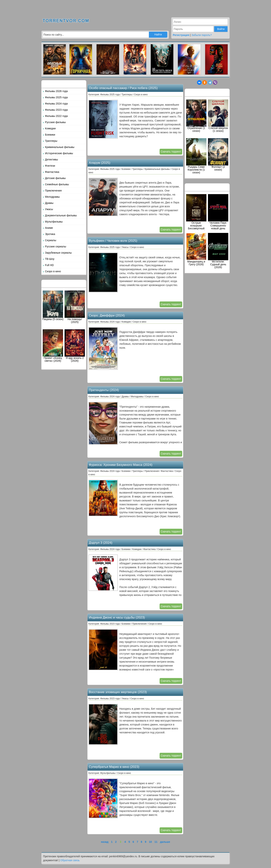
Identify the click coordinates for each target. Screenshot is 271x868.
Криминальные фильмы (60, 147)
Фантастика (52, 172)
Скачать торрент (171, 152)
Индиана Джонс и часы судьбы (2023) (117, 617)
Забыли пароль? (202, 35)
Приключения (53, 191)
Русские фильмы (55, 122)
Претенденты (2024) (104, 390)
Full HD (49, 265)
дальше (165, 842)
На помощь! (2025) (75, 307)
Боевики (50, 135)
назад (105, 842)
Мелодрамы (52, 197)
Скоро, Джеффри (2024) (107, 315)
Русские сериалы (56, 246)
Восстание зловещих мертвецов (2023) (118, 692)
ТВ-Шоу (50, 259)
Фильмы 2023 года (56, 110)
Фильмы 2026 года (56, 91)
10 (150, 842)
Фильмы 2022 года (56, 116)
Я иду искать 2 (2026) (75, 346)
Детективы (51, 159)
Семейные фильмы (57, 184)
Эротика (50, 234)
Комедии (50, 128)
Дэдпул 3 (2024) (101, 543)
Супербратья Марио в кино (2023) (114, 767)
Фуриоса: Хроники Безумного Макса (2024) (121, 465)
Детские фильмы (55, 178)
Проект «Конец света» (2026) (53, 346)
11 (156, 842)
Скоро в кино (53, 271)
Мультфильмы (54, 222)
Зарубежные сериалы (58, 253)
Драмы (49, 203)
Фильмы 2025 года (56, 97)
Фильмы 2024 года (56, 104)
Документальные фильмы (61, 215)
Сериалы (51, 240)
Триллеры (51, 141)
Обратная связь (70, 860)
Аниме (49, 228)
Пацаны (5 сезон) (53, 306)
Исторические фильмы (59, 153)
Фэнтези (50, 166)
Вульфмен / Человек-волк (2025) (113, 241)
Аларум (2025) (100, 163)
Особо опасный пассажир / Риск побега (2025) (123, 88)
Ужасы (49, 209)
